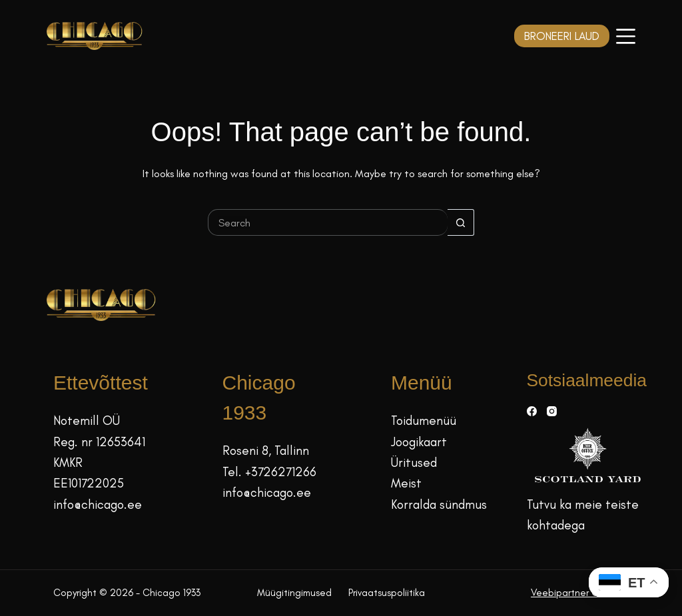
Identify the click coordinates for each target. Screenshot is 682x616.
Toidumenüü (424, 421)
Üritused (414, 462)
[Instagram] (552, 411)
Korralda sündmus (439, 504)
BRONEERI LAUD (562, 36)
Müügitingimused (294, 593)
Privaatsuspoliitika (387, 593)
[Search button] (461, 222)
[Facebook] (532, 411)
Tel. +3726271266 (269, 472)
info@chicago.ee (98, 504)
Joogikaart (419, 442)
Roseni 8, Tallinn (266, 451)
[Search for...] (328, 222)
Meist (406, 483)
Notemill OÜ (87, 421)
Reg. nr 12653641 (99, 442)
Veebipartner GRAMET (580, 593)
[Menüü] (626, 36)
